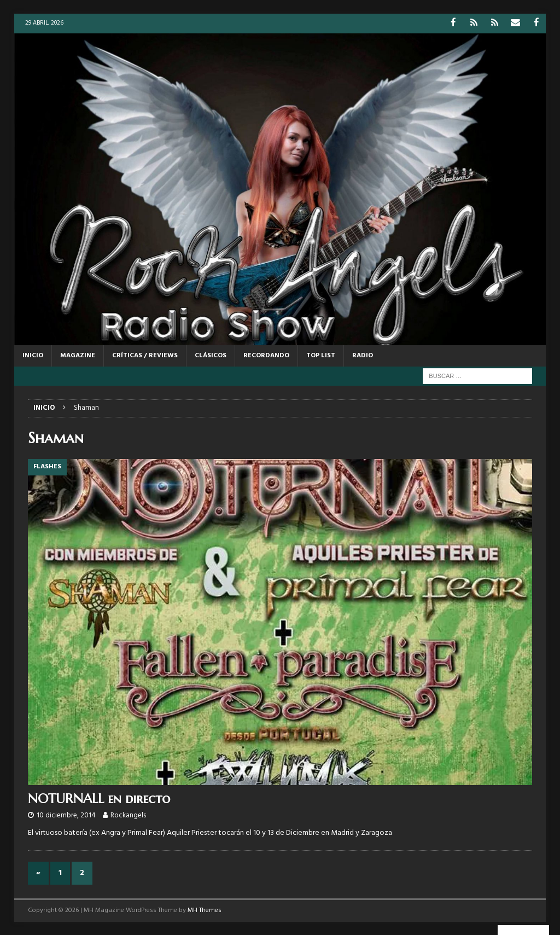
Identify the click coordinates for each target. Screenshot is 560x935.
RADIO (363, 355)
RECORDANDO (266, 355)
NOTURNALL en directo (99, 798)
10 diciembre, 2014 (66, 815)
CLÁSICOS (211, 355)
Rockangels (128, 815)
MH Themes (205, 910)
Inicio (33, 355)
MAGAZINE (78, 355)
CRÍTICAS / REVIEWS (145, 355)
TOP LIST (321, 355)
